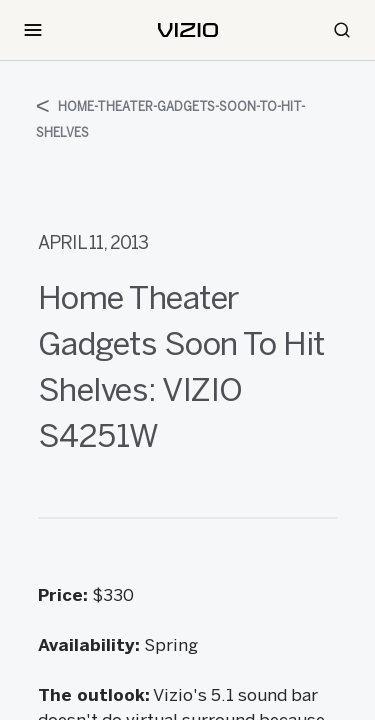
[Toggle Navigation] (33, 30)
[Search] (342, 30)
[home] (188, 30)
